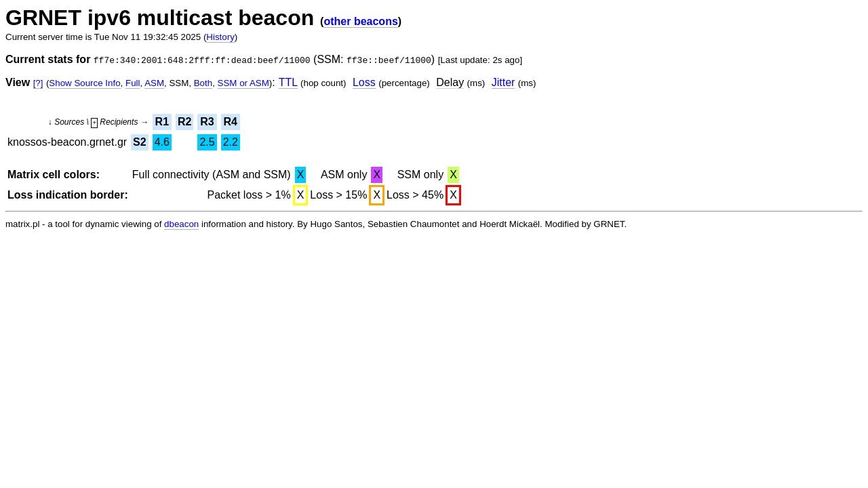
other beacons (360, 21)
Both (203, 83)
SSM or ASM (243, 83)
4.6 (162, 142)
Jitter (504, 82)
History (220, 37)
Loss (364, 82)
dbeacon (181, 224)
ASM (154, 83)
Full (133, 83)
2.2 (231, 142)
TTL (288, 82)
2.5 (207, 142)
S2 (140, 142)
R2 (184, 122)
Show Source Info (84, 83)
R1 (162, 122)
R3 (207, 122)
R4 (231, 122)
